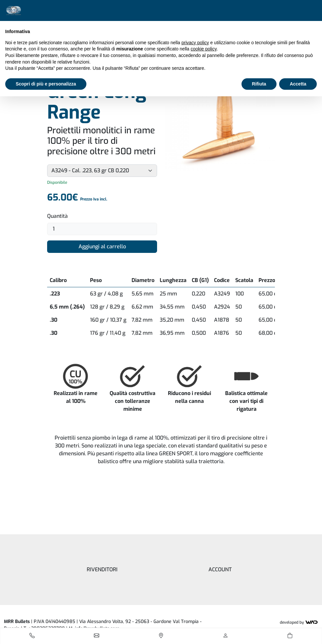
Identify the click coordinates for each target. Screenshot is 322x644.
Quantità (57, 216)
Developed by (299, 622)
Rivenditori (102, 569)
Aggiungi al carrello (102, 246)
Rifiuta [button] (259, 84)
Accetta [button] (298, 84)
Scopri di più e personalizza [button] (46, 84)
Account (220, 569)
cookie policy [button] (204, 49)
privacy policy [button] (195, 43)
